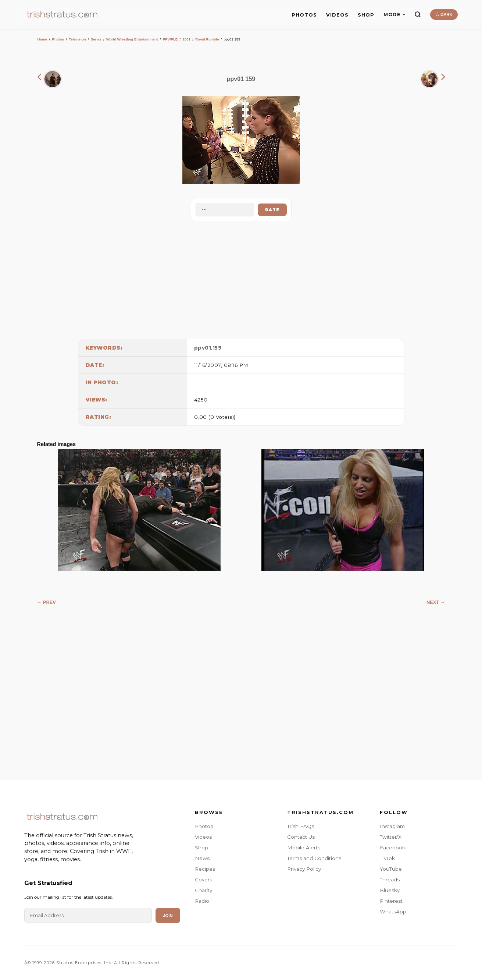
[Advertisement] (241, 278)
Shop (201, 848)
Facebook (392, 848)
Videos (203, 837)
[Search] (418, 14)
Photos (58, 39)
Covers (203, 880)
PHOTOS (304, 15)
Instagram (392, 826)
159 (217, 348)
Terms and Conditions (314, 858)
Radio (202, 901)
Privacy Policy (304, 869)
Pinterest (391, 901)
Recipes (205, 869)
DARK (444, 14)
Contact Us (301, 837)
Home (42, 39)
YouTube (391, 869)
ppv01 (203, 348)
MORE (394, 15)
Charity (203, 890)
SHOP (366, 15)
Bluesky (390, 890)
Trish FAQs (301, 826)
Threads (390, 880)
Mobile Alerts (304, 848)
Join (168, 916)
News (202, 858)
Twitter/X (391, 837)
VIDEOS (337, 15)
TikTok (387, 858)
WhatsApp (393, 912)
